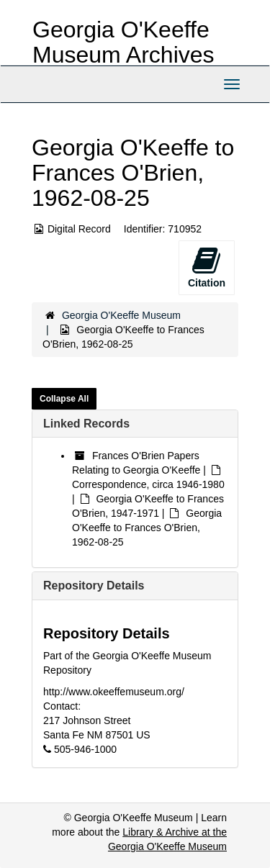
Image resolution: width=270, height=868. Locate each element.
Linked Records (86, 424)
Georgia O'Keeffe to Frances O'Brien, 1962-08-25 (147, 528)
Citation (207, 267)
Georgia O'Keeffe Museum (121, 315)
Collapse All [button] (64, 399)
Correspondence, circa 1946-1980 (148, 484)
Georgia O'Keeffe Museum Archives (123, 42)
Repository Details (94, 586)
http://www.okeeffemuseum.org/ (114, 692)
